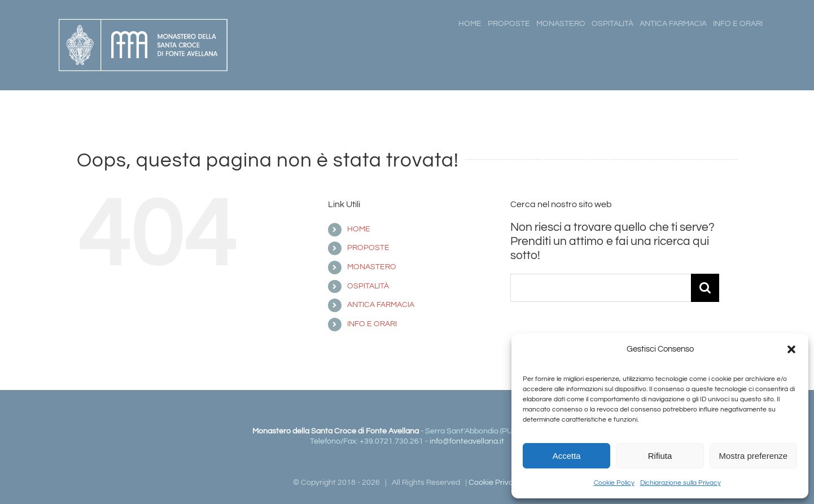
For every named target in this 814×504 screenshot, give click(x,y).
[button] (791, 349)
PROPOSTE (368, 248)
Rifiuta (660, 456)
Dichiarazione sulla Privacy (680, 483)
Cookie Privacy (495, 483)
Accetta (567, 456)
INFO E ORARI (372, 324)
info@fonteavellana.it (467, 441)
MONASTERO (372, 267)
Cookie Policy (614, 483)
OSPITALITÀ (368, 286)
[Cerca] (705, 288)
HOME (359, 229)
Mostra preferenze (753, 456)
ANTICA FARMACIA (381, 305)
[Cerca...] (601, 288)
